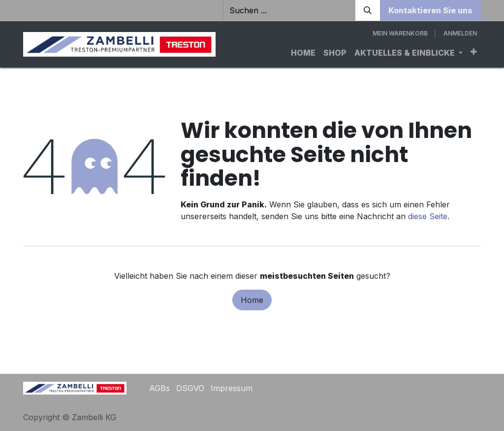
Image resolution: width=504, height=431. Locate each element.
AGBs (159, 388)
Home (252, 300)
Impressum (232, 388)
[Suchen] (368, 10)
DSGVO (190, 388)
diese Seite (428, 216)
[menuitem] (303, 53)
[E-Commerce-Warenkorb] (400, 33)
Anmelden (460, 33)
